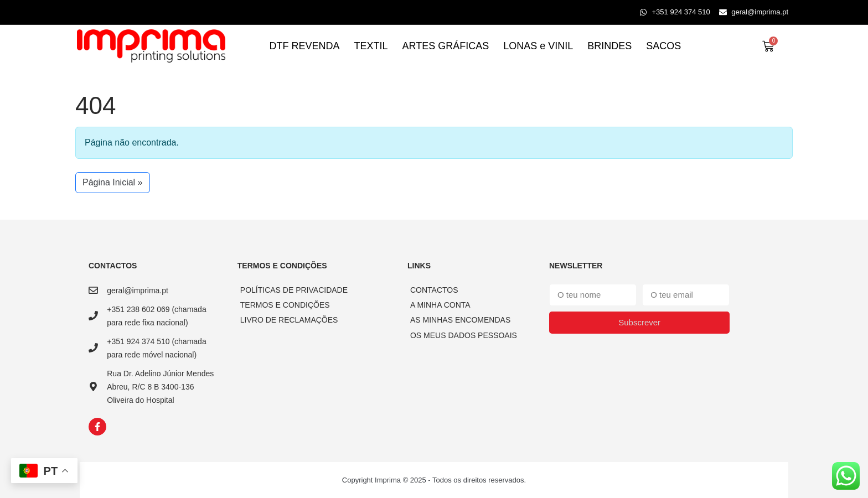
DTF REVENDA (305, 46)
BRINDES (609, 46)
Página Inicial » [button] (113, 182)
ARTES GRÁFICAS (446, 46)
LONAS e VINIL (538, 46)
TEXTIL (371, 46)
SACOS (663, 46)
